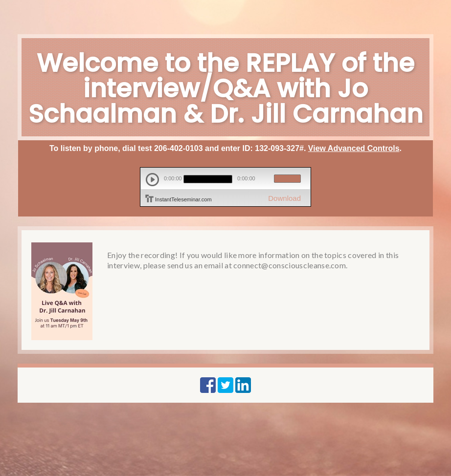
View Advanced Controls (354, 148)
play (152, 180)
